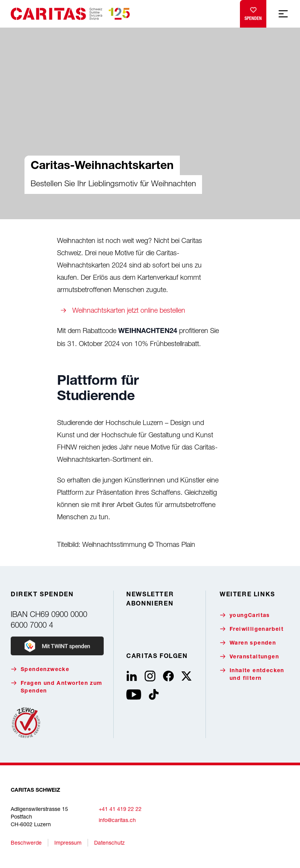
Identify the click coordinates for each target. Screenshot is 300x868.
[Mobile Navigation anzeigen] (283, 14)
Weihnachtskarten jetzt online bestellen (129, 310)
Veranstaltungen (249, 657)
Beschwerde (26, 843)
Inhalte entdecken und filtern (252, 674)
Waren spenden (248, 643)
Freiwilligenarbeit (252, 629)
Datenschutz (109, 843)
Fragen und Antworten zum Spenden (57, 687)
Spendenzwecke (40, 669)
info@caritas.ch (117, 820)
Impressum (68, 843)
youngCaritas (245, 615)
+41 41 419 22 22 (120, 809)
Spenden (253, 12)
